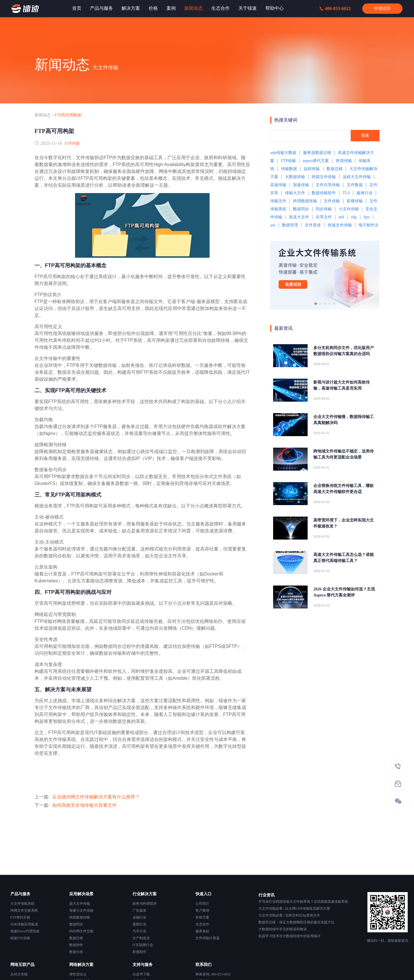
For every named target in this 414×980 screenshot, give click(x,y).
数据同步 (301, 209)
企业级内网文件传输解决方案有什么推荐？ (96, 797)
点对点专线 (19, 974)
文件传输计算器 (208, 938)
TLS (346, 193)
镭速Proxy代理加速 (25, 931)
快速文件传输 (340, 225)
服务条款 (202, 931)
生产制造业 (141, 938)
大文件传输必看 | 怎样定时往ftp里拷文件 (289, 915)
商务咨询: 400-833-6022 (213, 974)
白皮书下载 (141, 974)
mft (341, 217)
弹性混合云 (78, 974)
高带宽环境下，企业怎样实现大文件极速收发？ (344, 523)
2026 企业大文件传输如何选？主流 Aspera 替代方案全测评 (344, 592)
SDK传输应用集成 (24, 924)
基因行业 (139, 924)
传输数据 (289, 169)
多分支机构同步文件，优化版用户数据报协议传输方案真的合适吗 (344, 351)
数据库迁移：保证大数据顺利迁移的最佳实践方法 (296, 922)
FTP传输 (288, 161)
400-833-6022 (335, 8)
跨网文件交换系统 (24, 910)
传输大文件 (295, 193)
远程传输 (312, 169)
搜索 (365, 135)
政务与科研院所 (145, 904)
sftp (354, 217)
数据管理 (290, 225)
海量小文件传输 (81, 910)
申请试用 (382, 8)
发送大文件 (299, 217)
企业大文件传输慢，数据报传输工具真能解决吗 (344, 420)
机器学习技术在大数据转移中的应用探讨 (290, 936)
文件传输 (332, 201)
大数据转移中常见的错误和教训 (283, 929)
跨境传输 (344, 161)
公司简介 (202, 904)
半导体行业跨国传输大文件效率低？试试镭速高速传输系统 (303, 902)
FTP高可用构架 (68, 115)
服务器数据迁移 (317, 153)
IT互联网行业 (143, 945)
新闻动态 (43, 115)
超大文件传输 (80, 904)
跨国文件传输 (324, 177)
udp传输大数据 (283, 153)
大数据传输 (295, 177)
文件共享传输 (328, 185)
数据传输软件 (324, 193)
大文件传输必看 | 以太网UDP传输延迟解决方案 (294, 908)
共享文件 (324, 217)
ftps (366, 217)
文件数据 (355, 185)
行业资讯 (267, 895)
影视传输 (355, 201)
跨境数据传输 (305, 201)
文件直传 (313, 225)
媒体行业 (365, 193)
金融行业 (139, 917)
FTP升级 (72, 144)
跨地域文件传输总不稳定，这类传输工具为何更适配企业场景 (344, 454)
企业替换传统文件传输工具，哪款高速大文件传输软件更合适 (344, 489)
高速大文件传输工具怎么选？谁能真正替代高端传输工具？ (344, 558)
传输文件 (278, 201)
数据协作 (76, 945)
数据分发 (76, 952)
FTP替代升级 (20, 917)
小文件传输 (349, 209)
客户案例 (202, 910)
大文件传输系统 (22, 904)
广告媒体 (139, 910)
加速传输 (301, 185)
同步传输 (324, 209)
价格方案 (202, 917)
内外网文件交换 (81, 931)
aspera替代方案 (316, 161)
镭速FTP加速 (20, 938)
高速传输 (278, 185)
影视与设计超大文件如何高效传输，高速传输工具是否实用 (342, 385)
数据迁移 (335, 169)
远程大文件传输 (357, 177)
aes (273, 225)
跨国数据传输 (80, 917)
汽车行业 (139, 931)
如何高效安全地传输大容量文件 (85, 805)
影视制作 (139, 952)
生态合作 (202, 924)
